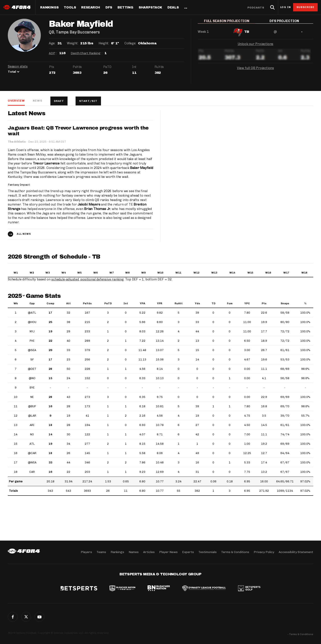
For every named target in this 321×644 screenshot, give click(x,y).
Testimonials (208, 552)
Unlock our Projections (256, 47)
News (37, 101)
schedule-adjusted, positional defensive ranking (87, 279)
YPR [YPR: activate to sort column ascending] (160, 303)
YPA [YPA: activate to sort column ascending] (142, 303)
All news (24, 234)
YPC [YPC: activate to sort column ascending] (247, 303)
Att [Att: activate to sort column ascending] (68, 303)
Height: (104, 43)
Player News (168, 552)
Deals (173, 8)
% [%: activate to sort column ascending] (305, 303)
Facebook (13, 617)
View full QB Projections (255, 71)
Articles (149, 552)
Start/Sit (88, 101)
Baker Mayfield (141, 168)
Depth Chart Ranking (85, 53)
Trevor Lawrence (46, 163)
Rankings (49, 8)
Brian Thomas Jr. (97, 209)
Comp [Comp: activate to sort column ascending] (50, 303)
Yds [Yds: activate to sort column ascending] (197, 303)
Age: (52, 43)
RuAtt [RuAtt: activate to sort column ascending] (179, 303)
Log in (286, 7)
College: (130, 43)
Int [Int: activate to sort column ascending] (126, 303)
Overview (16, 101)
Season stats (18, 66)
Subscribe (306, 7)
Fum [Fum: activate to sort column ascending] (230, 303)
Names (134, 552)
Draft (59, 101)
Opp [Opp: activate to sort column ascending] (32, 303)
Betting (125, 8)
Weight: (72, 43)
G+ (39, 617)
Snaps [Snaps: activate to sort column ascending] (285, 303)
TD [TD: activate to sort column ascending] (213, 303)
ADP (52, 53)
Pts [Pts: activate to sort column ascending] (264, 303)
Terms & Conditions (235, 552)
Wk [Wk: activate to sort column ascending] (16, 303)
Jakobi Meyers (89, 204)
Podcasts (256, 8)
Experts (188, 552)
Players (86, 552)
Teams (101, 552)
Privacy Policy (264, 552)
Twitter (26, 617)
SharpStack (150, 8)
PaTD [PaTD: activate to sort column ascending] (108, 303)
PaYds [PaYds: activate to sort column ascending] (87, 303)
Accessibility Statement (296, 552)
